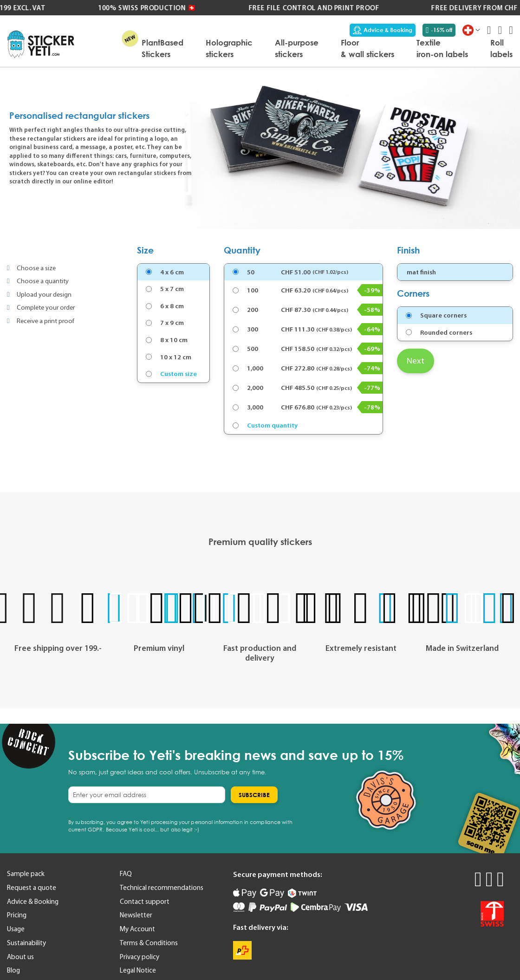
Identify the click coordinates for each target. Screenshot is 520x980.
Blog (13, 970)
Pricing (17, 915)
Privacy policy (140, 957)
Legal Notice (138, 970)
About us (20, 957)
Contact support (145, 902)
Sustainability (26, 943)
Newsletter (136, 915)
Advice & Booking (383, 30)
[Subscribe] (254, 795)
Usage (16, 929)
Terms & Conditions (149, 943)
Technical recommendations (162, 888)
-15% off (439, 30)
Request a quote (32, 888)
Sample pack (26, 874)
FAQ (126, 874)
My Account (137, 929)
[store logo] (41, 44)
